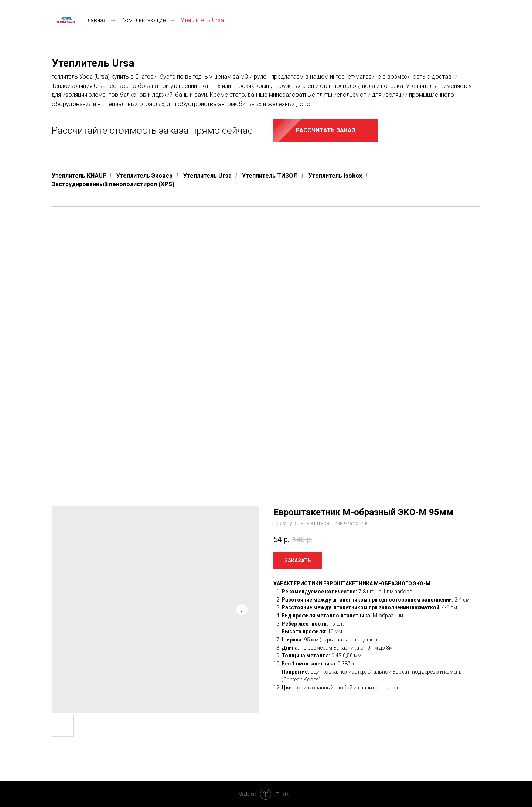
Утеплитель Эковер (144, 176)
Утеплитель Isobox (335, 176)
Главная (79, 20)
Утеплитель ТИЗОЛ (270, 176)
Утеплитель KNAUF (79, 176)
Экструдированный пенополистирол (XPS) (113, 184)
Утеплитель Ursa (207, 176)
